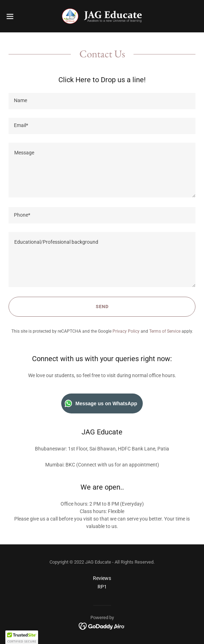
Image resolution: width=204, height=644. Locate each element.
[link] (102, 16)
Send (102, 307)
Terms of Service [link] (165, 331)
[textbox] (102, 101)
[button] (18, 16)
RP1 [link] (102, 587)
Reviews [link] (102, 578)
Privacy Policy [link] (126, 331)
